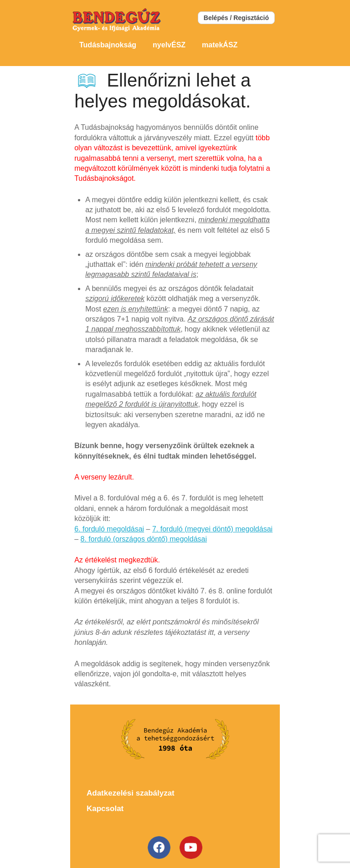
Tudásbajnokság (108, 45)
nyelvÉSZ (169, 45)
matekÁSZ (220, 45)
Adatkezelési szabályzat (131, 793)
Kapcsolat (105, 809)
